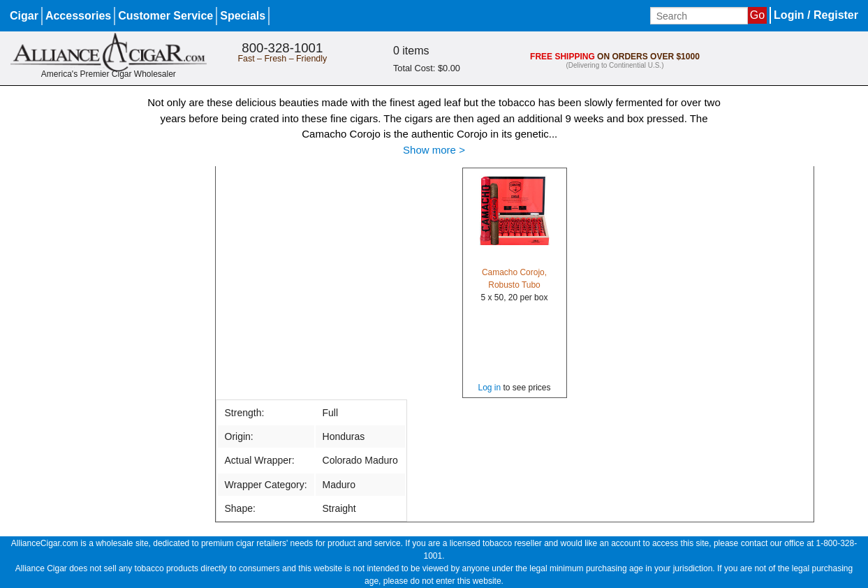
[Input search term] (699, 16)
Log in (489, 388)
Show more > (434, 150)
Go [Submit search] (757, 15)
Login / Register (816, 15)
